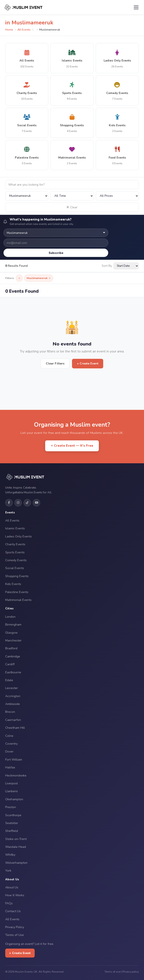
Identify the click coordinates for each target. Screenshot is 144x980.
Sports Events (15, 552)
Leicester (12, 688)
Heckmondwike (16, 776)
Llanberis (12, 791)
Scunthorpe (13, 815)
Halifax (10, 767)
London (10, 617)
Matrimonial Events (18, 600)
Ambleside (13, 704)
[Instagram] (18, 503)
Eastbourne (13, 672)
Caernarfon (13, 720)
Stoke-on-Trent (16, 839)
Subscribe (56, 253)
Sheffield (12, 831)
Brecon (10, 712)
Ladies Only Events (19, 536)
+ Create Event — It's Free (72, 446)
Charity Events (15, 544)
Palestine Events (17, 592)
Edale (9, 680)
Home (9, 30)
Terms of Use (15, 935)
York (8, 871)
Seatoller (12, 823)
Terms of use (112, 972)
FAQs (9, 903)
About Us (12, 887)
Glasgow (11, 633)
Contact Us (13, 911)
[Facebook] (9, 503)
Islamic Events (15, 528)
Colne (9, 736)
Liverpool (12, 783)
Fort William (14, 760)
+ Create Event (88, 363)
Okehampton (14, 799)
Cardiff (10, 664)
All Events (24, 30)
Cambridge (13, 656)
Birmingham (13, 625)
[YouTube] (36, 503)
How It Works (15, 895)
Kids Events (13, 584)
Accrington (13, 696)
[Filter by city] (27, 196)
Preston (11, 807)
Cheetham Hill (15, 728)
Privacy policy (131, 972)
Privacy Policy (15, 927)
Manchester (13, 641)
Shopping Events (17, 576)
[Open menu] (136, 7)
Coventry (11, 744)
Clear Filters (55, 363)
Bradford (11, 648)
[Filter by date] (72, 196)
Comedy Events (16, 560)
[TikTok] (27, 503)
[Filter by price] (117, 196)
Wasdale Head (16, 847)
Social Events (15, 568)
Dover (9, 752)
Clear (72, 207)
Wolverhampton (16, 863)
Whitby (10, 855)
